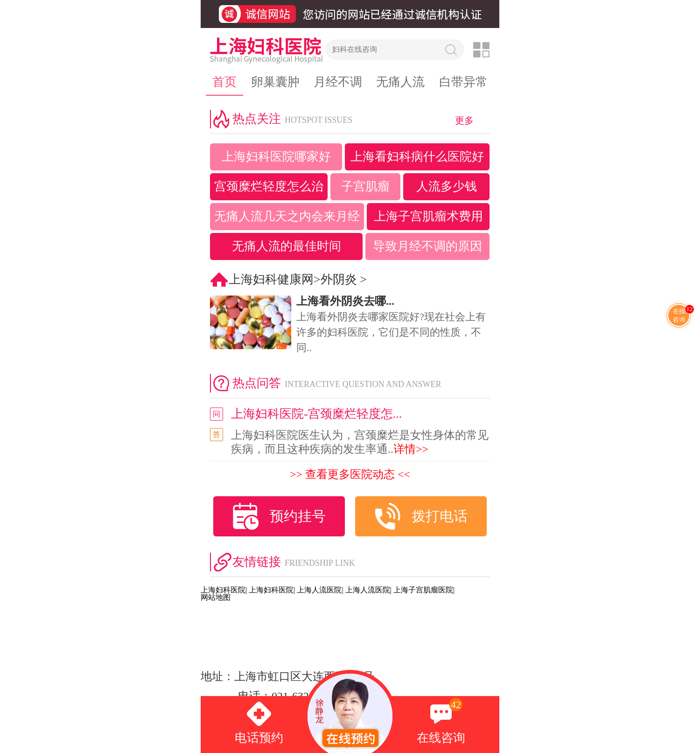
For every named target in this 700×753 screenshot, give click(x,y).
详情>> (411, 449)
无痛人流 (400, 82)
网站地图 (216, 597)
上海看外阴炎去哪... (345, 301)
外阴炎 (339, 279)
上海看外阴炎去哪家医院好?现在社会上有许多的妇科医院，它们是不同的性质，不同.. (391, 332)
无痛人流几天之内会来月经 (287, 216)
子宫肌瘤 (365, 186)
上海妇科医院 (223, 590)
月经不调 (338, 82)
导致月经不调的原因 (427, 246)
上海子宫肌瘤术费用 (428, 216)
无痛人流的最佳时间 (287, 246)
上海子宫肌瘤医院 (423, 590)
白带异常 (463, 82)
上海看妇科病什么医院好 (417, 157)
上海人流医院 (319, 590)
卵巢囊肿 (275, 82)
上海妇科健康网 (271, 279)
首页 (224, 82)
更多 (464, 120)
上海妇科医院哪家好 (276, 157)
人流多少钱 (447, 186)
